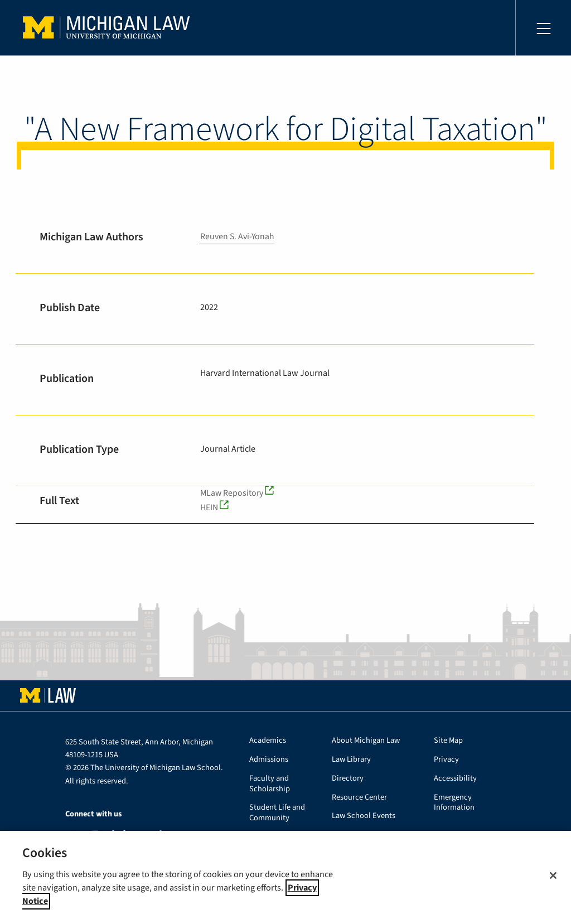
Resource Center (359, 798)
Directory (348, 779)
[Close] (553, 875)
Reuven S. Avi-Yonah (238, 236)
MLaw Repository (233, 493)
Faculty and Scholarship (270, 784)
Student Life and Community (277, 813)
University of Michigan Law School (109, 28)
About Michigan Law (366, 741)
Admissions (269, 760)
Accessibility (455, 779)
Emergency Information (454, 803)
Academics (268, 741)
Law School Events (364, 816)
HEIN (209, 507)
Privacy (446, 760)
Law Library (351, 760)
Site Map (448, 741)
